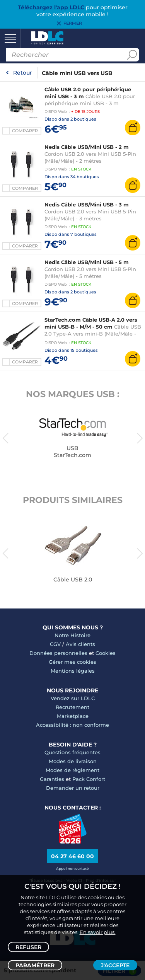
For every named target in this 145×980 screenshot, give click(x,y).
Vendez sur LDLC (73, 698)
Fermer (73, 24)
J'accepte (115, 965)
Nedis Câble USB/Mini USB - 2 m (87, 147)
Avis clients (80, 644)
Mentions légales (73, 671)
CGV (55, 644)
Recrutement (72, 707)
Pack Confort (89, 779)
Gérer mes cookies (72, 662)
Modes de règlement (72, 770)
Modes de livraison (73, 761)
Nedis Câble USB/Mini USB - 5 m (87, 262)
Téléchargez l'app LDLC (51, 7)
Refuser (28, 947)
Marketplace (73, 716)
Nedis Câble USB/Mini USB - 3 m (87, 205)
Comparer (25, 131)
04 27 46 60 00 (72, 856)
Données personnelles (58, 653)
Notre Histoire (72, 635)
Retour (23, 73)
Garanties (52, 779)
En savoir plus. (98, 932)
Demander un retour (73, 788)
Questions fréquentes (72, 752)
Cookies (106, 653)
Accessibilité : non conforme (72, 725)
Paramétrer (35, 965)
